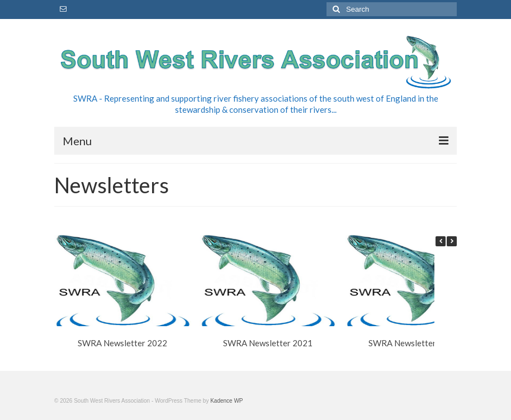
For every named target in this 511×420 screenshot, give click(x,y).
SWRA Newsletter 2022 (122, 343)
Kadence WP (226, 401)
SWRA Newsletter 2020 (413, 343)
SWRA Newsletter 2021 (268, 343)
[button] (452, 241)
